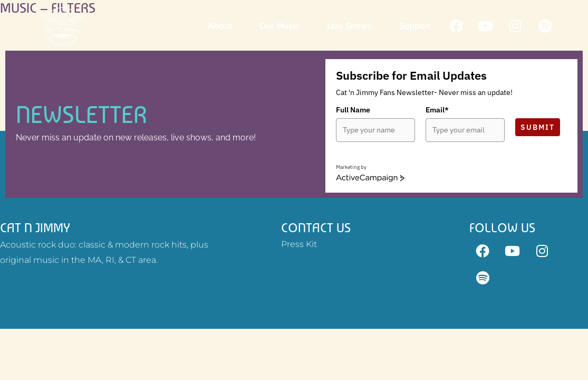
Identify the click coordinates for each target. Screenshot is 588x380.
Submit (538, 127)
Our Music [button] (281, 26)
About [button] (221, 26)
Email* (437, 110)
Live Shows (350, 26)
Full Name (353, 110)
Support (416, 26)
